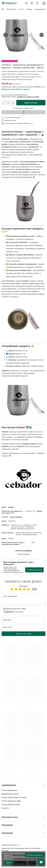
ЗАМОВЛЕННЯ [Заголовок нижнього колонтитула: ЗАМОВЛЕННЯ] (9, 785)
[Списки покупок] (32, 3)
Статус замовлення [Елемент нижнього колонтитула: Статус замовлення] (9, 790)
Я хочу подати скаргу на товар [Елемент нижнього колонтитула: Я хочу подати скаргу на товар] (14, 797)
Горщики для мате (40, 9)
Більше (39, 511)
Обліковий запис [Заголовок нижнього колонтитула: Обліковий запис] (10, 817)
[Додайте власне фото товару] (18, 612)
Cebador (11, 507)
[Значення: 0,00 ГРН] (37, 3)
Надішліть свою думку (23, 634)
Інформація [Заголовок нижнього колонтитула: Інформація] (7, 825)
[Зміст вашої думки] (23, 599)
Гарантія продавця (16, 517)
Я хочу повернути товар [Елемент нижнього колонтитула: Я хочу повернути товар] (11, 801)
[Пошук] (26, 3)
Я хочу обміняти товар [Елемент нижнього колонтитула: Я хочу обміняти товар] (11, 805)
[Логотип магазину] (9, 3)
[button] (5, 35)
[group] (23, 35)
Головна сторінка (11, 9)
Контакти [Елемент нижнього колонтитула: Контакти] (5, 808)
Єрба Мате (29, 9)
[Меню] (44, 3)
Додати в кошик (31, 103)
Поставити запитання (34, 570)
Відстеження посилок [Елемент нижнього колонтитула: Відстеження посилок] (10, 794)
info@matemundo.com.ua (10, 845)
